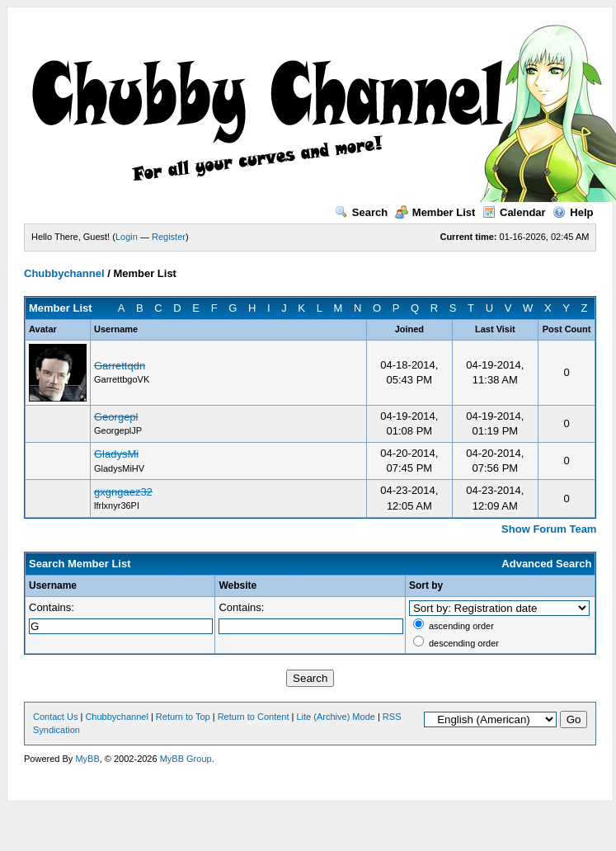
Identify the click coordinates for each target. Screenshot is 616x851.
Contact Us (55, 717)
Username (53, 585)
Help (573, 212)
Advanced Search (546, 564)
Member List (435, 212)
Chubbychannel (64, 273)
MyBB (87, 759)
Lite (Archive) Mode (336, 717)
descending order (464, 643)
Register (169, 237)
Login (127, 237)
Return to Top (183, 717)
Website (237, 585)
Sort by (426, 585)
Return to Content (254, 717)
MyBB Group (186, 759)
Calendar (514, 212)
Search (361, 212)
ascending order (461, 626)
